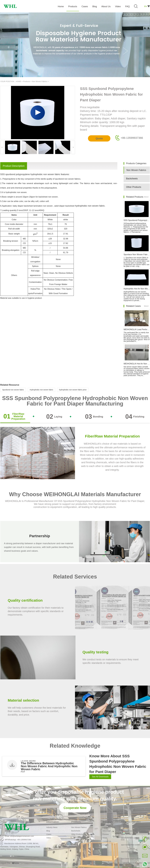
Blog (48, 831)
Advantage (107, 831)
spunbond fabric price (129, 839)
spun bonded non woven (131, 845)
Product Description (14, 166)
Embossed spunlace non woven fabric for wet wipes (133, 833)
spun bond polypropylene (131, 859)
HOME (18, 81)
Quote (99, 138)
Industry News (52, 827)
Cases (49, 834)
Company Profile (109, 827)
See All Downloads (100, 777)
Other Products (134, 187)
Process (106, 834)
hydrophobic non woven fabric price (73, 390)
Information (53, 822)
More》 (147, 197)
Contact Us (107, 841)
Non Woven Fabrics (40, 81)
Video (49, 838)
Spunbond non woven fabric (13, 390)
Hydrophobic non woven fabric (41, 390)
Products (26, 81)
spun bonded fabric (129, 852)
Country (105, 845)
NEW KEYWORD (131, 822)
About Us (108, 822)
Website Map (5, 863)
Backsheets (132, 179)
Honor (105, 838)
